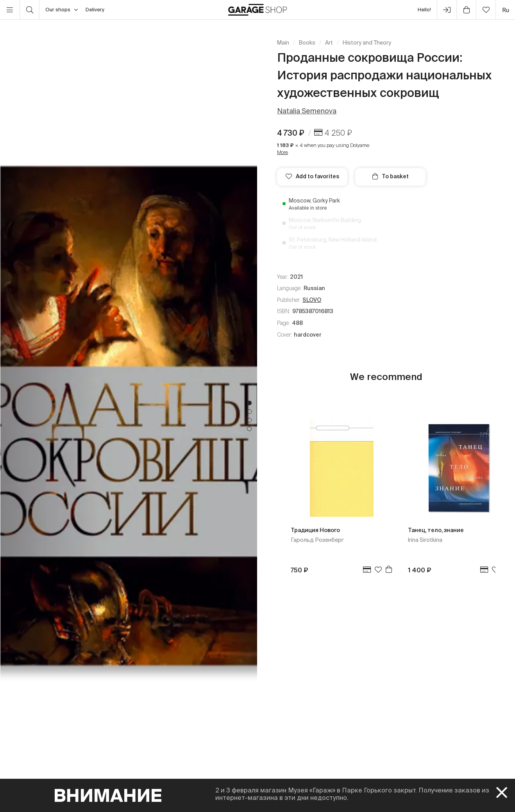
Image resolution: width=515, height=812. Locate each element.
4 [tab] (249, 429)
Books (307, 43)
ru (506, 10)
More (283, 152)
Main (283, 43)
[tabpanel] (129, 416)
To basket (391, 176)
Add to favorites (312, 176)
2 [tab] (249, 412)
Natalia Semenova (307, 111)
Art (329, 43)
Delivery (95, 10)
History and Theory (367, 43)
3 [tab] (249, 420)
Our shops (62, 10)
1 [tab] (249, 403)
